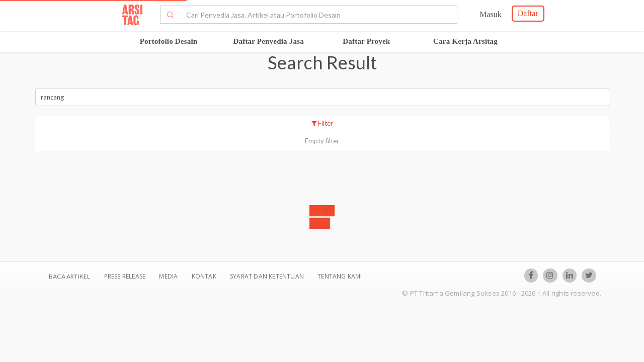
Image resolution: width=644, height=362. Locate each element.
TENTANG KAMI (340, 276)
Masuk (491, 14)
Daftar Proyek (366, 41)
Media (169, 276)
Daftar (528, 13)
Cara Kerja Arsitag (465, 41)
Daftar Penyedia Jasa (268, 41)
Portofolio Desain (169, 41)
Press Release (125, 276)
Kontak (205, 276)
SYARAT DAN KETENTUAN (268, 276)
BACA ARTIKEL (69, 276)
